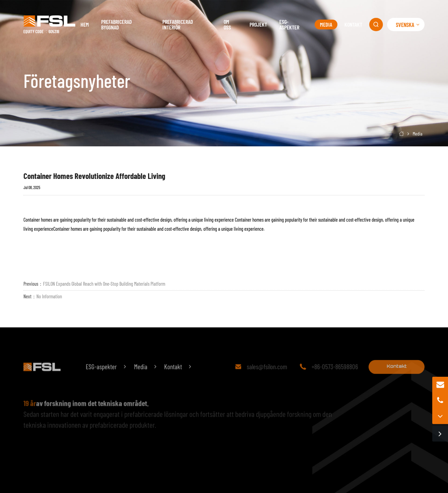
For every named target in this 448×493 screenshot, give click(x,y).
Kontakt (353, 24)
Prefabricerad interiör (178, 24)
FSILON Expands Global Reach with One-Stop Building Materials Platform (104, 284)
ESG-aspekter (289, 24)
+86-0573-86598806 (335, 374)
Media (326, 24)
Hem (85, 24)
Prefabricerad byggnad (117, 24)
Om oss (227, 24)
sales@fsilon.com (267, 374)
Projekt (258, 24)
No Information (49, 296)
